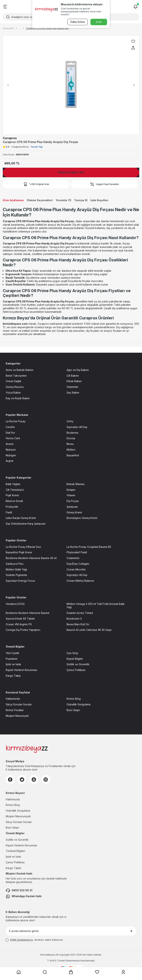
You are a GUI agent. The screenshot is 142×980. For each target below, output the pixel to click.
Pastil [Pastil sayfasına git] (9, 512)
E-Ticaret (60, 961)
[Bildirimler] (136, 7)
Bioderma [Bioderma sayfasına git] (72, 433)
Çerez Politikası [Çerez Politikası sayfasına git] (76, 670)
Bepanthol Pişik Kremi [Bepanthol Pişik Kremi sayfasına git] (19, 552)
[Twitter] (22, 780)
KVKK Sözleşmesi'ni (21, 940)
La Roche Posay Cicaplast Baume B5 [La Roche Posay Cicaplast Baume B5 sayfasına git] (89, 547)
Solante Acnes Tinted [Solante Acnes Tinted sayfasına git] (80, 613)
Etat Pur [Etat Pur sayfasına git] (10, 433)
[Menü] (5, 7)
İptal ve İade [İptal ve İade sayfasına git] (13, 664)
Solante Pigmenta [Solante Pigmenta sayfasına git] (16, 575)
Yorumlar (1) (63, 200)
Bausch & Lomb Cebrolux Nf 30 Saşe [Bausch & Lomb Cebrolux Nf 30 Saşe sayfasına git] (89, 630)
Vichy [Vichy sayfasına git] (70, 421)
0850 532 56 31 (19, 891)
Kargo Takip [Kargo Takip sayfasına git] (13, 676)
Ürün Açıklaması (13, 200)
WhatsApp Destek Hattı (24, 896)
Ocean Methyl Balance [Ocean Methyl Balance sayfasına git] (80, 581)
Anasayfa (8, 28)
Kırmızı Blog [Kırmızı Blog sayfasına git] (74, 699)
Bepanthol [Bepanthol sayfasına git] (73, 455)
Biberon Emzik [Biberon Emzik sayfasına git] (14, 501)
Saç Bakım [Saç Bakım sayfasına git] (73, 393)
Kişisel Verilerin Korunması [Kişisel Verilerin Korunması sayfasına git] (21, 670)
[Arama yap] (45, 972)
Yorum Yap (37, 147)
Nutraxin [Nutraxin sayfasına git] (11, 450)
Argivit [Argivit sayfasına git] (10, 461)
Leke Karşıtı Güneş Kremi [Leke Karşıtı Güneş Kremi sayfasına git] (21, 518)
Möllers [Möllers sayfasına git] (71, 450)
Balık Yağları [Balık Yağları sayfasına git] (13, 484)
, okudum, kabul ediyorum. (34, 940)
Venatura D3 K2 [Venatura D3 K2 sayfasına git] (15, 604)
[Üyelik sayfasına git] (123, 972)
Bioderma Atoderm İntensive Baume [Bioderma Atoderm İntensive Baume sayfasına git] (28, 613)
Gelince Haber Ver (71, 172)
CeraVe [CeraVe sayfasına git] (10, 427)
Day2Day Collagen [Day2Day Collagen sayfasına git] (78, 564)
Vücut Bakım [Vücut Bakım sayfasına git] (13, 393)
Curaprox (10, 138)
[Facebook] (10, 780)
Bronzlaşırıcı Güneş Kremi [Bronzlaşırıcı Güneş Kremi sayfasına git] (82, 518)
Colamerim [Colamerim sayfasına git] (73, 558)
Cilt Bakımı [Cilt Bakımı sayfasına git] (73, 376)
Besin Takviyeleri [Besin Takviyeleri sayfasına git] (16, 376)
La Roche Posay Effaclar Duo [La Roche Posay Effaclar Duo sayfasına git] (23, 547)
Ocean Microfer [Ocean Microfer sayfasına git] (76, 569)
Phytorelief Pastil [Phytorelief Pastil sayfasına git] (77, 552)
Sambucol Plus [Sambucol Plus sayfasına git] (15, 564)
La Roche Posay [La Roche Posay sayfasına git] (16, 421)
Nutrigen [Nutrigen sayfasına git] (11, 455)
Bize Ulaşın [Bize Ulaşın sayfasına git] (73, 710)
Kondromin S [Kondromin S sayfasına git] (74, 619)
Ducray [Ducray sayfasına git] (71, 438)
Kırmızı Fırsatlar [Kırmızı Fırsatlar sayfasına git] (15, 710)
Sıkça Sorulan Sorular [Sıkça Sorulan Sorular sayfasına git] (19, 704)
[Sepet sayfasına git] (71, 972)
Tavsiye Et (81, 200)
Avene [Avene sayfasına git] (10, 444)
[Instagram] (46, 780)
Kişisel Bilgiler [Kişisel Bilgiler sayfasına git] (75, 659)
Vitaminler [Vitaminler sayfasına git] (72, 387)
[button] (7, 85)
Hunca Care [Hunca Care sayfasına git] (13, 438)
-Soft (51, 961)
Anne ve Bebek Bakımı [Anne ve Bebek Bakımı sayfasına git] (20, 370)
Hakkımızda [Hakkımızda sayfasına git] (13, 699)
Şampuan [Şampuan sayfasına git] (72, 507)
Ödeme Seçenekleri (40, 200)
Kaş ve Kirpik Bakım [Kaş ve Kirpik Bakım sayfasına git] (18, 398)
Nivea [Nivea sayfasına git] (70, 444)
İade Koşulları (99, 200)
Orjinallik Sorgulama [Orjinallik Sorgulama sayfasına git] (78, 704)
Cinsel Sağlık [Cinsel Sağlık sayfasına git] (13, 381)
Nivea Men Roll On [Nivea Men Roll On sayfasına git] (78, 624)
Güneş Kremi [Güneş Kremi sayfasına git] (74, 512)
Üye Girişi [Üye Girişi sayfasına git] (72, 653)
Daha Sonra (78, 22)
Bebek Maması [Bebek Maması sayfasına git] (76, 484)
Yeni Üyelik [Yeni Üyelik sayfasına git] (12, 653)
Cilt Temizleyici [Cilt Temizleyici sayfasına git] (15, 490)
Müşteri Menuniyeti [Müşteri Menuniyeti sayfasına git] (17, 716)
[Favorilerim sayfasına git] (97, 972)
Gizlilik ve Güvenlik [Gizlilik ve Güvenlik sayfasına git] (78, 664)
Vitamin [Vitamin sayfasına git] (71, 495)
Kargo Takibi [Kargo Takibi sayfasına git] (13, 868)
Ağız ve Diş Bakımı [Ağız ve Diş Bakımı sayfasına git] (78, 370)
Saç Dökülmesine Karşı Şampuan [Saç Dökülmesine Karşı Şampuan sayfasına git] (26, 524)
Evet (99, 22)
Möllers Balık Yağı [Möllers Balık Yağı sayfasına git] (16, 569)
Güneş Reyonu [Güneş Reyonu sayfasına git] (15, 387)
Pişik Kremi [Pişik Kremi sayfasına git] (12, 495)
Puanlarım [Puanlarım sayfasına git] (12, 659)
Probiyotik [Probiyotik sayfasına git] (12, 507)
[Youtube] (34, 780)
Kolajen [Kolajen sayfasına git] (71, 490)
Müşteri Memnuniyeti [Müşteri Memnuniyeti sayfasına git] (18, 816)
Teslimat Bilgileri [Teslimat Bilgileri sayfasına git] (15, 851)
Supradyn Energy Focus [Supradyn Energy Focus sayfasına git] (20, 581)
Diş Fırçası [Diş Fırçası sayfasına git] (73, 501)
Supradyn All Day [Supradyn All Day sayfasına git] (77, 427)
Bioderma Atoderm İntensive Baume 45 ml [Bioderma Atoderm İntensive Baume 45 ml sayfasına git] (31, 558)
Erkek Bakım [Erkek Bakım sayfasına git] (74, 381)
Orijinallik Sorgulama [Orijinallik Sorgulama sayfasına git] (18, 811)
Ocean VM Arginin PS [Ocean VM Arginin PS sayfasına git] (19, 624)
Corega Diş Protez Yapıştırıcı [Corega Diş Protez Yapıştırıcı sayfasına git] (23, 630)
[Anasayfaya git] (19, 972)
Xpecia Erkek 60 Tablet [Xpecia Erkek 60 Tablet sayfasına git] (20, 619)
